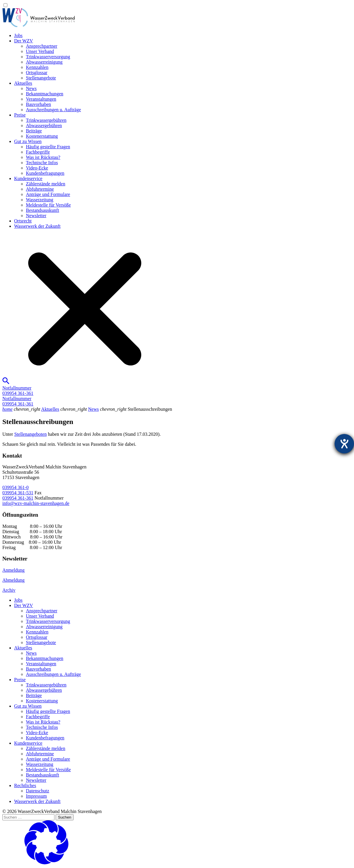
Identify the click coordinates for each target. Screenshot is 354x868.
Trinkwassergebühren (46, 120)
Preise (20, 115)
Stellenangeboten (30, 434)
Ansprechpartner (42, 46)
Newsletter (36, 216)
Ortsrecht (23, 221)
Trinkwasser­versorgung (48, 57)
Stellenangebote (41, 78)
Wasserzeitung (40, 200)
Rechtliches (25, 785)
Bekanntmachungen (45, 94)
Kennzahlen (37, 67)
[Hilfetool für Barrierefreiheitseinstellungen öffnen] (344, 444)
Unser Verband (40, 51)
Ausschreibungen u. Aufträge (53, 110)
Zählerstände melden (46, 184)
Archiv (9, 590)
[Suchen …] (28, 817)
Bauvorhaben (38, 104)
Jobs (18, 35)
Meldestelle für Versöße (48, 205)
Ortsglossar (37, 73)
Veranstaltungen (41, 99)
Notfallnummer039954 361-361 (18, 391)
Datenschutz (38, 791)
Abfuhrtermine (40, 189)
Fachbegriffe (38, 152)
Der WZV (24, 41)
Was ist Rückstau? (43, 157)
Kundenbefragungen (45, 173)
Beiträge (34, 131)
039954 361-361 (18, 498)
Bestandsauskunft (43, 210)
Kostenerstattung (42, 136)
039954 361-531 (18, 493)
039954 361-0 (15, 487)
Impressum (36, 796)
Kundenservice (28, 178)
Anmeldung (14, 570)
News (31, 88)
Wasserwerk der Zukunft (37, 226)
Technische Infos (42, 163)
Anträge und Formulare (48, 194)
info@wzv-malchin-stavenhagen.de (36, 503)
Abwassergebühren (44, 125)
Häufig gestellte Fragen (48, 147)
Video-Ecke (37, 168)
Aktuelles (23, 83)
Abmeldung (14, 580)
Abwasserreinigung (44, 62)
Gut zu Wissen (28, 141)
